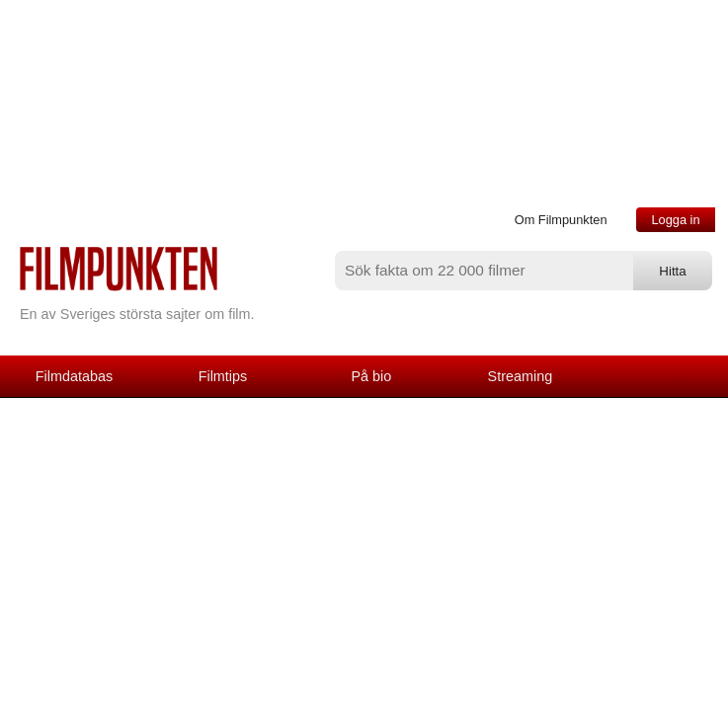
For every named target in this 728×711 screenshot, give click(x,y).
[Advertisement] (364, 546)
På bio (372, 376)
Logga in (675, 220)
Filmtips (223, 376)
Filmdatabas (74, 376)
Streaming (521, 376)
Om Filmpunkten (561, 220)
